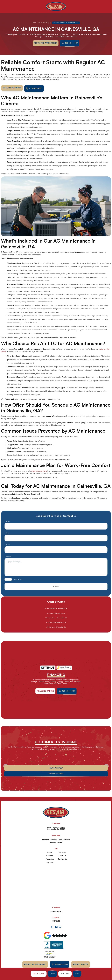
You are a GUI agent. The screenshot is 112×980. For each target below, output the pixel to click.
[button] (77, 974)
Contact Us (62, 859)
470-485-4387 (56, 911)
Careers (50, 862)
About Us (62, 856)
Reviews (50, 856)
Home (34, 23)
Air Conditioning (44, 23)
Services (62, 852)
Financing (50, 859)
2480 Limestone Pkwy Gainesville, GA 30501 (56, 828)
